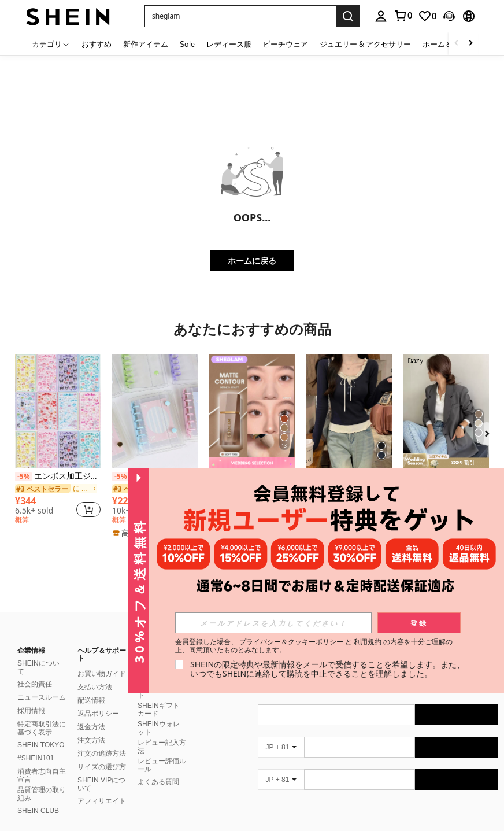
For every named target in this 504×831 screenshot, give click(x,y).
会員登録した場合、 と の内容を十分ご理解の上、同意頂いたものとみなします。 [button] (314, 646)
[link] (403, 16)
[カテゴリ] (51, 44)
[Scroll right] (470, 44)
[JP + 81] (281, 733)
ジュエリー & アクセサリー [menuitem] (365, 44)
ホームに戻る (252, 261)
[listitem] (58, 441)
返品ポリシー (98, 700)
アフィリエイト (102, 787)
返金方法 (91, 713)
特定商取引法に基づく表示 (42, 714)
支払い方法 (95, 673)
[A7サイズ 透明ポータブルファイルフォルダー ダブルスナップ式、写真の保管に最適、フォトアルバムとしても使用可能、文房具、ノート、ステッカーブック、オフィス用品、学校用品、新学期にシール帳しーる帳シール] (155, 411)
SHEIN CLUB (38, 797)
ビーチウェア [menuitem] (286, 44)
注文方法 (91, 726)
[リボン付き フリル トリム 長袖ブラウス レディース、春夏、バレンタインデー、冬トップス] (349, 411)
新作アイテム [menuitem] (146, 44)
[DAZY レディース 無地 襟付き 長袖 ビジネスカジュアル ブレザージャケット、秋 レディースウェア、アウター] (446, 411)
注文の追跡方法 (102, 740)
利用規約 (368, 642)
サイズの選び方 (102, 753)
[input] (273, 623)
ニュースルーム (42, 684)
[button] (240, 16)
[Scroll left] (457, 44)
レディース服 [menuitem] (229, 44)
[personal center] (381, 16)
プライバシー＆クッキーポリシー (291, 642)
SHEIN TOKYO (41, 731)
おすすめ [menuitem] (97, 44)
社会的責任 (35, 670)
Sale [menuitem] (187, 44)
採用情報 (31, 697)
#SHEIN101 (36, 744)
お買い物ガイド (102, 660)
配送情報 (91, 686)
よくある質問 (158, 768)
